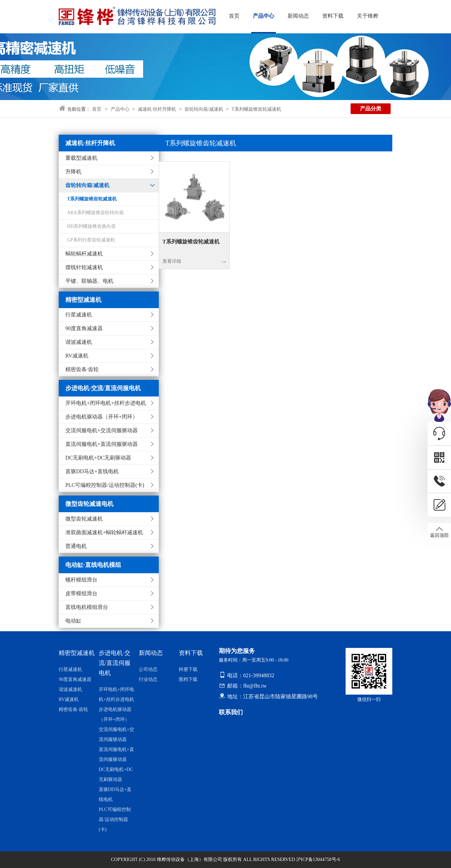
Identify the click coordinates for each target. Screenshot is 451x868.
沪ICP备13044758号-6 (318, 859)
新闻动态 (298, 16)
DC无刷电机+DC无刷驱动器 (98, 458)
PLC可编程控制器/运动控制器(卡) (105, 485)
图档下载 (188, 679)
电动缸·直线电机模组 (93, 565)
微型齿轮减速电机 (89, 504)
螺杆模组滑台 (81, 580)
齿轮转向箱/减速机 (204, 109)
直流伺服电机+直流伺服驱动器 (102, 444)
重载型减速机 (81, 158)
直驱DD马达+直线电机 (92, 471)
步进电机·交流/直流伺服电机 (103, 388)
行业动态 (148, 679)
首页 (234, 16)
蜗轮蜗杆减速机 (84, 254)
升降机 (73, 172)
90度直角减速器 (84, 328)
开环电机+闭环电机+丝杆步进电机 (106, 403)
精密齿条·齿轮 (82, 369)
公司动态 (148, 669)
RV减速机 (77, 356)
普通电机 (76, 546)
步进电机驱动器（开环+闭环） (102, 417)
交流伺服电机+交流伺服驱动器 (102, 430)
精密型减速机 (83, 300)
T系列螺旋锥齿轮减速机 (256, 109)
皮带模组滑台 (81, 593)
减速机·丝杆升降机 (157, 109)
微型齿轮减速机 (84, 519)
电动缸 (73, 621)
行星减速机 (79, 315)
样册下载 (188, 669)
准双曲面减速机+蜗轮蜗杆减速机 (104, 532)
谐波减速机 (79, 342)
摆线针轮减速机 (84, 267)
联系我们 (231, 712)
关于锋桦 (368, 16)
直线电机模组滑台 (87, 607)
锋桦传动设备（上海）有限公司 (189, 859)
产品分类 (371, 109)
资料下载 (333, 16)
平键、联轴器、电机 (89, 281)
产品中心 (264, 16)
